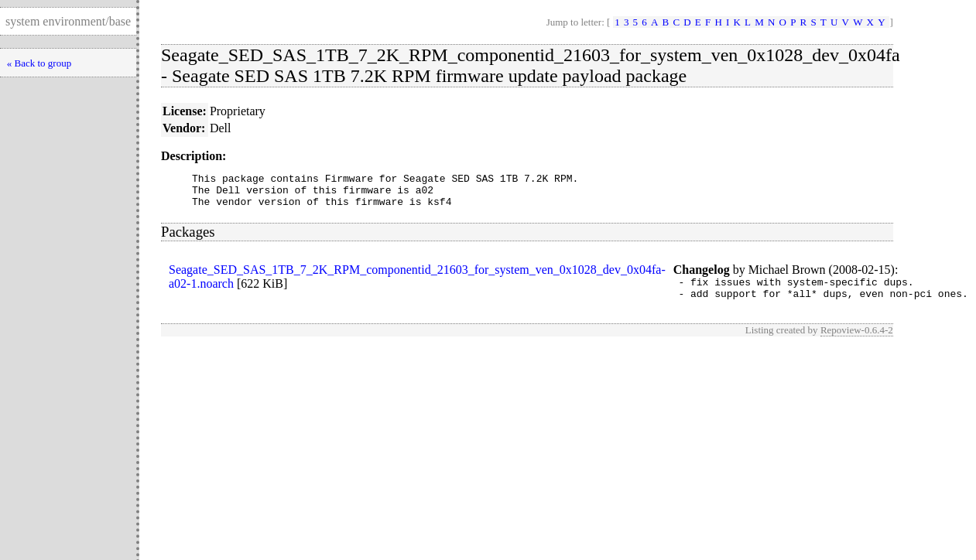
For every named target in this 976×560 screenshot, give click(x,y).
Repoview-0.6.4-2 (857, 341)
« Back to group (39, 63)
